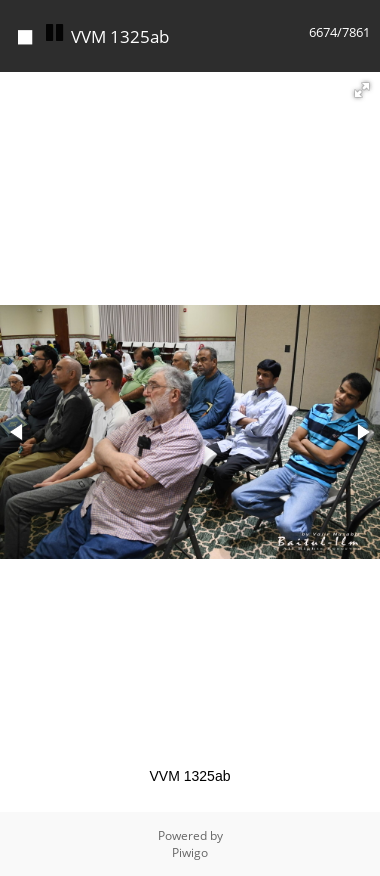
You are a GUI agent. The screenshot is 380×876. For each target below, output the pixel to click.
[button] (362, 90)
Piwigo (190, 852)
